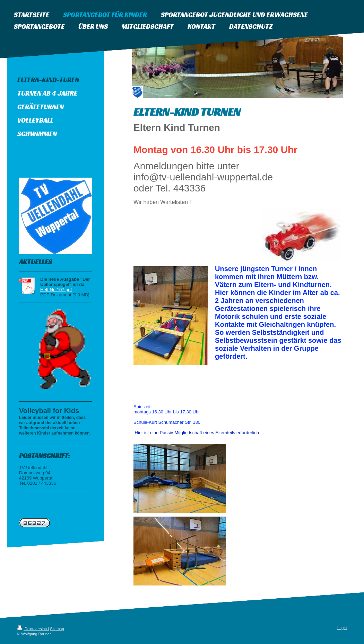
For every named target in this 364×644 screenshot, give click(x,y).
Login (342, 628)
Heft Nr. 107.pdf (56, 290)
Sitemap (57, 629)
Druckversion (33, 629)
